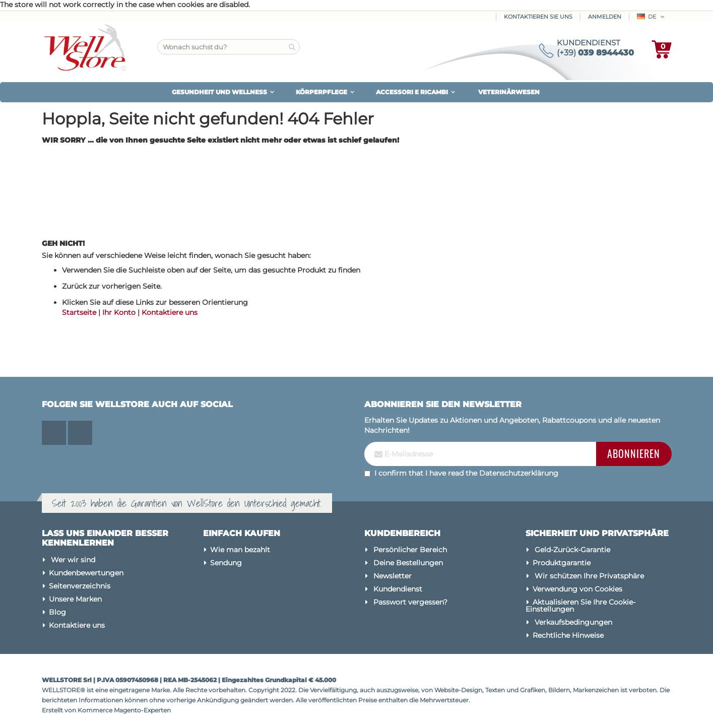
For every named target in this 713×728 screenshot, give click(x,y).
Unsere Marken (75, 599)
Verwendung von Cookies (577, 589)
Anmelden (605, 17)
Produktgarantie (562, 563)
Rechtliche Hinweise (568, 635)
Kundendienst (398, 589)
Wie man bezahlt (240, 550)
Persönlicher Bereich (410, 550)
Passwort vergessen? (410, 602)
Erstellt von (60, 710)
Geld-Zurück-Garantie (572, 550)
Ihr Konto (119, 312)
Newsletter (393, 576)
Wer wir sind (73, 560)
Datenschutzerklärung (519, 473)
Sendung (226, 563)
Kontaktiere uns (170, 312)
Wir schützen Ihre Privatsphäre (589, 576)
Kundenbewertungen (86, 573)
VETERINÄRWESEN (509, 92)
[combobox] (229, 47)
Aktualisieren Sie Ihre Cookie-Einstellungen (581, 606)
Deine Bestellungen (408, 563)
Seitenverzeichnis (80, 586)
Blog (57, 612)
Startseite (79, 312)
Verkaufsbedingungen (573, 622)
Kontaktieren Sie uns (538, 17)
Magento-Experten (142, 710)
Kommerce (95, 710)
